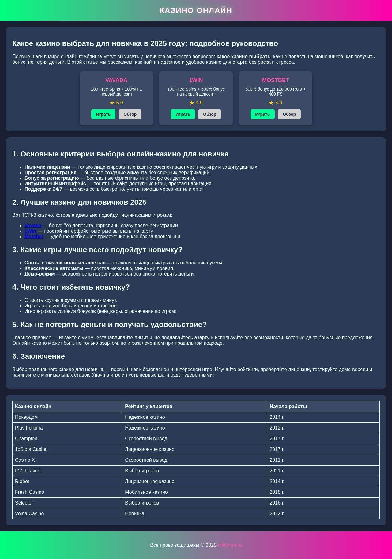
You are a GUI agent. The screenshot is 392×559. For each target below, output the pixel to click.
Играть (104, 114)
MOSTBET (276, 80)
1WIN (196, 80)
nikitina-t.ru (230, 545)
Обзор (130, 114)
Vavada (33, 225)
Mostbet (34, 236)
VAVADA (116, 80)
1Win (30, 231)
